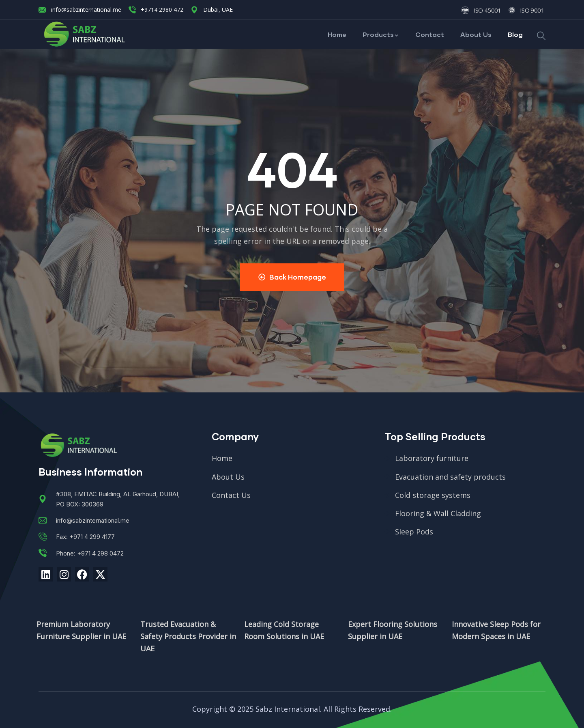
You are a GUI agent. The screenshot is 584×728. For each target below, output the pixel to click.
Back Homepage (292, 277)
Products (381, 34)
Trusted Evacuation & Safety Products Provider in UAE (188, 636)
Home (337, 34)
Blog (515, 34)
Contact (430, 34)
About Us (476, 34)
